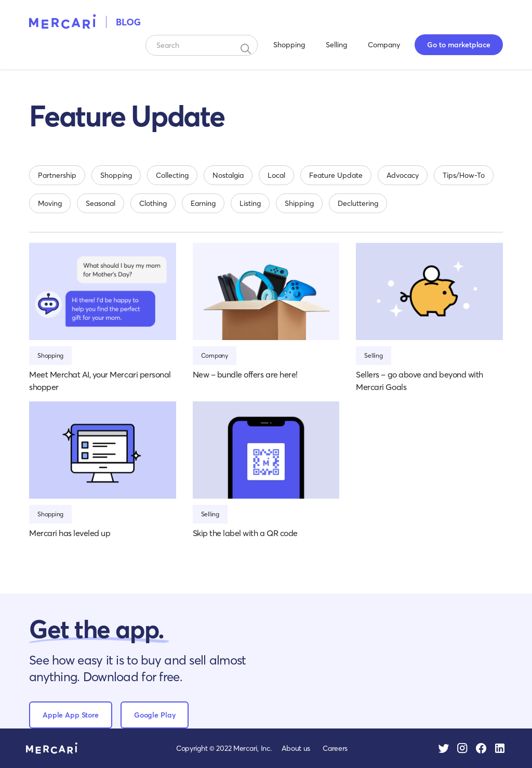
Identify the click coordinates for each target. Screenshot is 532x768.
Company (384, 44)
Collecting (172, 175)
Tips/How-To (464, 175)
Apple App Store (71, 715)
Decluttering (358, 203)
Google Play (155, 715)
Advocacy (403, 175)
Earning (203, 203)
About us (296, 748)
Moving (50, 203)
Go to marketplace (459, 44)
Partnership (57, 175)
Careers (335, 748)
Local (276, 175)
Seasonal (101, 203)
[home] (85, 21)
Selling (336, 44)
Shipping (299, 203)
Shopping (289, 44)
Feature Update (336, 175)
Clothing (153, 203)
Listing (250, 203)
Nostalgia (228, 175)
